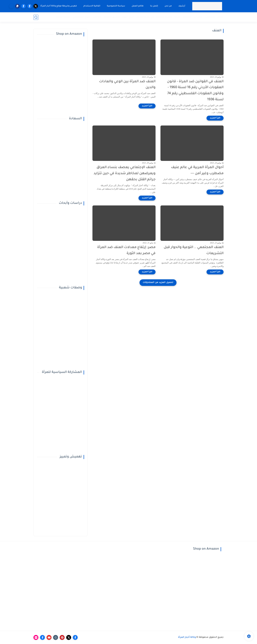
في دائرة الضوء (145, 17)
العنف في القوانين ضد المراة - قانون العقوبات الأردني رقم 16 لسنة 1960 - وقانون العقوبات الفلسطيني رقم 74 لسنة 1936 (195, 91)
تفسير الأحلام (112, 17)
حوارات (198, 17)
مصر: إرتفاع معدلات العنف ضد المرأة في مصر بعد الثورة (126, 250)
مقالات (97, 17)
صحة (177, 17)
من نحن (168, 6)
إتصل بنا (154, 6)
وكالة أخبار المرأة (187, 637)
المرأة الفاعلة (164, 17)
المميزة (187, 17)
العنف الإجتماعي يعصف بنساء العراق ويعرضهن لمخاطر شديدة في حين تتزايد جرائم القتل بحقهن (125, 174)
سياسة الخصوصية (116, 6)
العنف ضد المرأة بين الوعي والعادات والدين (127, 85)
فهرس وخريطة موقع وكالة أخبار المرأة (58, 6)
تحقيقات (210, 17)
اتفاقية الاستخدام (92, 6)
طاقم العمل (137, 6)
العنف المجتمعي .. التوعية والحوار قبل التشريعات (194, 250)
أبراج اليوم (128, 17)
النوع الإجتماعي (82, 17)
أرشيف (182, 6)
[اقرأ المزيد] (215, 118)
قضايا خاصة (63, 17)
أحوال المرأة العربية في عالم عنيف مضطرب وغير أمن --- (197, 171)
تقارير (220, 17)
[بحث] (36, 17)
